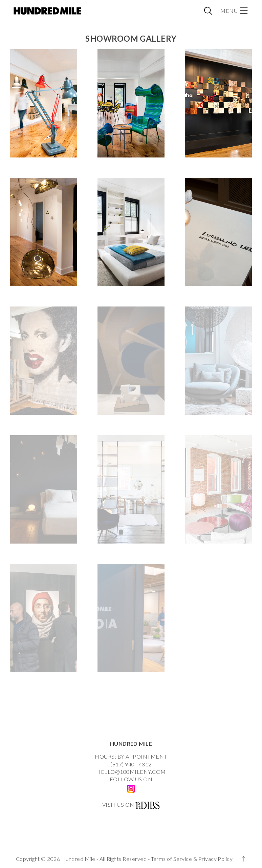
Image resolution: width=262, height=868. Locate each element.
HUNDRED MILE (131, 744)
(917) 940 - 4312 (131, 764)
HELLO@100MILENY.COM (131, 772)
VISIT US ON (118, 805)
